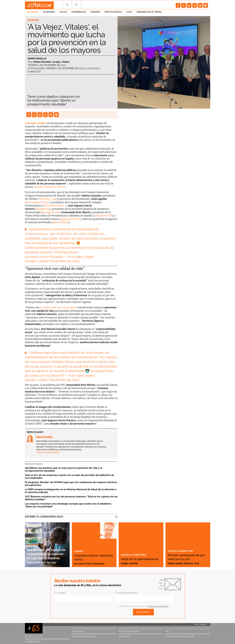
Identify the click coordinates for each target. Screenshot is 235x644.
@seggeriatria (50, 212)
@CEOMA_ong (48, 199)
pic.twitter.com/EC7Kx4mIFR (46, 375)
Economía (49, 13)
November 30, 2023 (65, 261)
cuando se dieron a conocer (50, 187)
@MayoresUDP (103, 216)
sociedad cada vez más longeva (58, 307)
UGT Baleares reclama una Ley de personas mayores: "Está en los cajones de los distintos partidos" (71, 498)
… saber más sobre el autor (48, 452)
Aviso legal (78, 631)
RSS (167, 631)
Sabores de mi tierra (149, 13)
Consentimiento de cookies (180, 636)
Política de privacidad (83, 636)
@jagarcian (43, 209)
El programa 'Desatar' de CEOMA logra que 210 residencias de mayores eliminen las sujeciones (71, 484)
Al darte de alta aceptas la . (144, 606)
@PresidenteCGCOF (38, 202)
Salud (63, 13)
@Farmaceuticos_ (55, 206)
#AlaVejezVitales (68, 252)
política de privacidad (158, 606)
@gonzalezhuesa (70, 219)
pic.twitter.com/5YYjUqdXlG (46, 257)
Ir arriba (201, 624)
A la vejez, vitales (35, 123)
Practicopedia (113, 13)
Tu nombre (60, 593)
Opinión (95, 13)
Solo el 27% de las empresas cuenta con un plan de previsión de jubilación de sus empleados (70, 476)
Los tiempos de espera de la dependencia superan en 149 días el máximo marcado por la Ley (47, 552)
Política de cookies (129, 631)
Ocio (129, 13)
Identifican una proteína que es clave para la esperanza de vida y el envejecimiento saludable (64, 469)
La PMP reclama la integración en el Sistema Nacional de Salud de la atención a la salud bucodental (71, 491)
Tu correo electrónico (126, 593)
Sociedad (33, 13)
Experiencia (79, 13)
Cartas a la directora (136, 551)
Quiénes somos (33, 642)
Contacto (124, 636)
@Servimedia (61, 222)
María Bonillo (37, 59)
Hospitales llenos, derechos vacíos (90, 557)
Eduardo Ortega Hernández (91, 564)
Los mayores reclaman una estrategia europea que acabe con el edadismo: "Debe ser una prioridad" (68, 505)
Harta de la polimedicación (135, 557)
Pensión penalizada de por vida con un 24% (185, 555)
